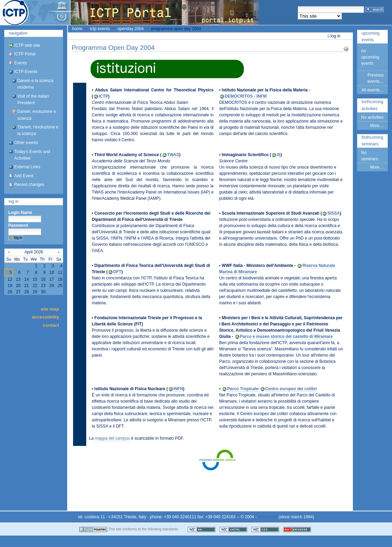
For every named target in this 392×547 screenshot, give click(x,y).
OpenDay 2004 (131, 29)
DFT (117, 272)
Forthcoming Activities (372, 105)
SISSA (333, 213)
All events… (373, 90)
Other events (26, 143)
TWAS (173, 155)
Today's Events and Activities (32, 155)
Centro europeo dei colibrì (291, 389)
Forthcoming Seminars (372, 141)
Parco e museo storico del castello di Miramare (286, 337)
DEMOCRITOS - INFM (246, 96)
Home (77, 29)
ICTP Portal (130, 12)
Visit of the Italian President (33, 100)
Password (18, 225)
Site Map (50, 309)
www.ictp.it (268, 517)
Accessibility (45, 317)
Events (21, 63)
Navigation (18, 33)
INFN (178, 389)
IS (279, 155)
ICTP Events (26, 72)
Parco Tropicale (243, 389)
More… (377, 126)
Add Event (24, 176)
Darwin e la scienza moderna (35, 84)
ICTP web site (27, 45)
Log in (14, 201)
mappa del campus (112, 438)
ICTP (103, 96)
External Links (27, 167)
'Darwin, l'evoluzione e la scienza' (38, 130)
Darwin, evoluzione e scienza (37, 115)
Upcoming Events (371, 37)
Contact (51, 325)
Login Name (20, 213)
